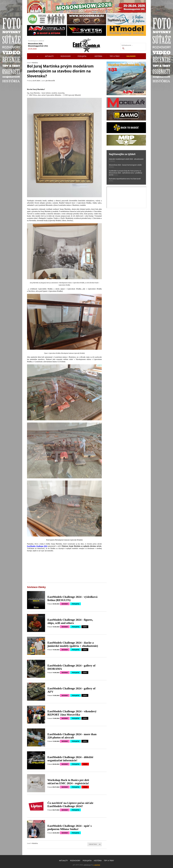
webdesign (87, 865)
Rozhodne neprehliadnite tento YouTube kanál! (125, 179)
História (98, 56)
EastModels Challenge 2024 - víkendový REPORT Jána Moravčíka (72, 713)
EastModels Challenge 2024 (37, 546)
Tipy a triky (115, 56)
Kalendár (131, 56)
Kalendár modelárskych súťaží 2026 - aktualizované (126, 159)
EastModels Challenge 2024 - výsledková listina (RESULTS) (72, 598)
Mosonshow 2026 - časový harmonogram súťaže (125, 165)
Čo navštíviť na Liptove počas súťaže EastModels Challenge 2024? (70, 805)
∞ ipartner (97, 865)
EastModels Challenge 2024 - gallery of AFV (71, 690)
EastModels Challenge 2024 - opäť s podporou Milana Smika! (70, 827)
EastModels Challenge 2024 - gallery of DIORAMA (71, 667)
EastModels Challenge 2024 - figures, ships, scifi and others (70, 621)
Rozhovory (66, 56)
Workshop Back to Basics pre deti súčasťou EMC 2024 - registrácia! (68, 782)
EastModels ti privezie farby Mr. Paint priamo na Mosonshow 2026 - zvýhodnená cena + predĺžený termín (125, 173)
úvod (29, 63)
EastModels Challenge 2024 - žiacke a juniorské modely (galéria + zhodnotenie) (73, 644)
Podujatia (82, 56)
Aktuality (49, 56)
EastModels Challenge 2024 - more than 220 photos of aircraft (72, 736)
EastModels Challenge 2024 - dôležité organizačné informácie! (70, 759)
